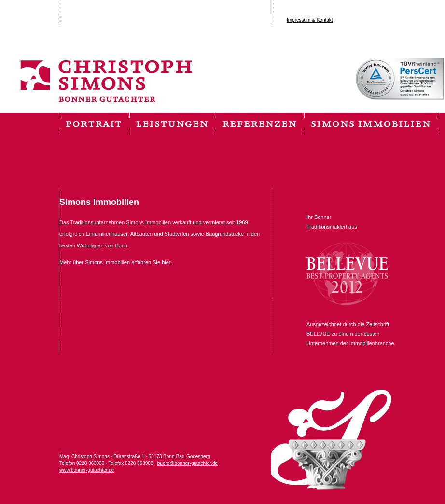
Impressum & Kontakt (310, 20)
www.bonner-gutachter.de (87, 470)
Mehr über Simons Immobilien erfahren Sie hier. (116, 262)
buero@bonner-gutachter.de (188, 463)
